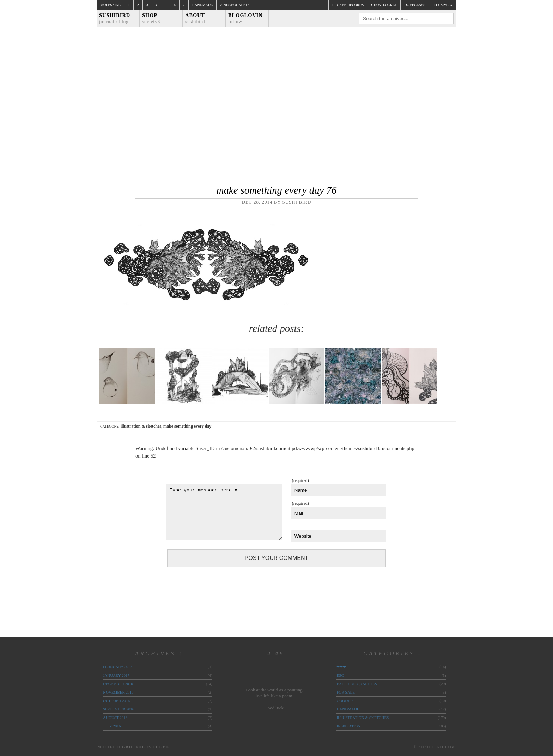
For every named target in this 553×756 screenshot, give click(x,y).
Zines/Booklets (235, 5)
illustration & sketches (141, 426)
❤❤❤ (341, 667)
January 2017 (116, 675)
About (195, 18)
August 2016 (115, 718)
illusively (443, 5)
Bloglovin (245, 18)
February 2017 (117, 667)
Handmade (202, 5)
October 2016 (116, 701)
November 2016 (118, 692)
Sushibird (115, 18)
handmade (348, 709)
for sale (346, 692)
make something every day (187, 426)
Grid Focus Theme (146, 747)
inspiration (348, 726)
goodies (345, 701)
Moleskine (110, 5)
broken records (348, 5)
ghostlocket (384, 5)
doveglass (415, 5)
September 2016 (119, 709)
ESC (340, 675)
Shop (151, 18)
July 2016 (112, 726)
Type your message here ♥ (224, 512)
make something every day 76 (277, 190)
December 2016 (118, 684)
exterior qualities (357, 684)
